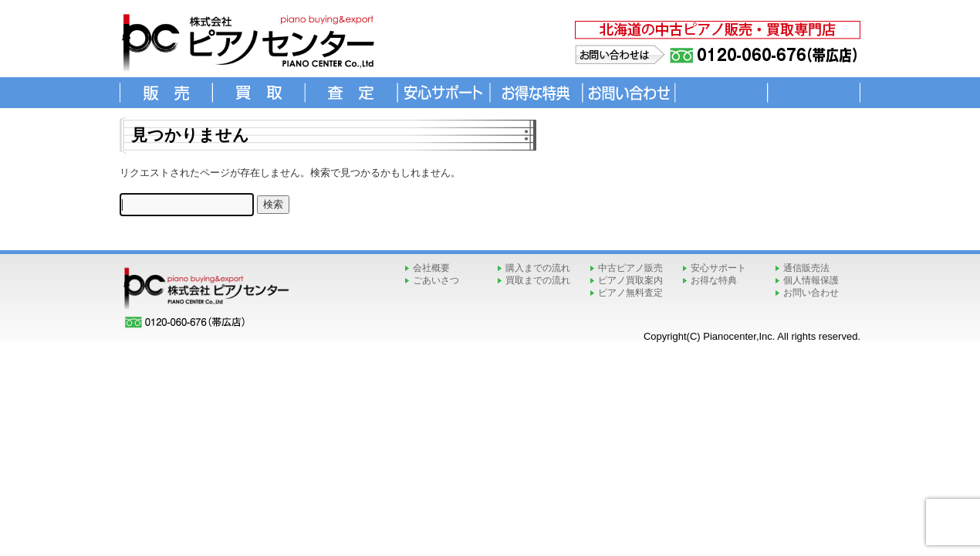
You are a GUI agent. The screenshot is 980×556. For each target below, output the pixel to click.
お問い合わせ (811, 293)
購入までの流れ (538, 268)
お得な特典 (714, 280)
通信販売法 (806, 268)
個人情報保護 (811, 280)
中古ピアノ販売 (630, 268)
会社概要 (431, 268)
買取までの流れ (538, 280)
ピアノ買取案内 (630, 280)
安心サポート (718, 268)
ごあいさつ (436, 280)
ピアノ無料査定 (630, 293)
